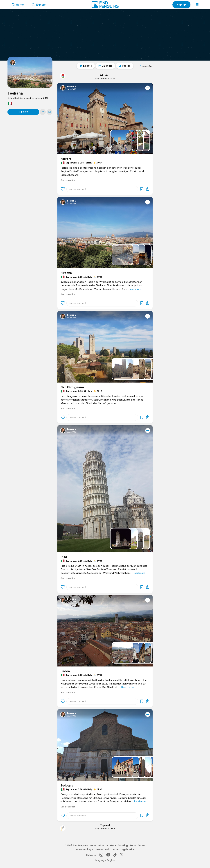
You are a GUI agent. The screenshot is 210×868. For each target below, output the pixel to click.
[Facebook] (108, 855)
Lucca (65, 671)
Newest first (146, 66)
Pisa (64, 557)
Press (133, 845)
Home (93, 845)
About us (103, 845)
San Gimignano (72, 387)
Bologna (67, 785)
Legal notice (128, 850)
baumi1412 (71, 89)
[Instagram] (101, 855)
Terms (141, 845)
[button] (197, 5)
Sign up (181, 5)
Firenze (66, 273)
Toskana (15, 93)
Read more (135, 289)
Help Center (112, 850)
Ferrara (66, 159)
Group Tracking (119, 845)
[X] (122, 855)
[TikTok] (115, 855)
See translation (68, 180)
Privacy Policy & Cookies (89, 850)
